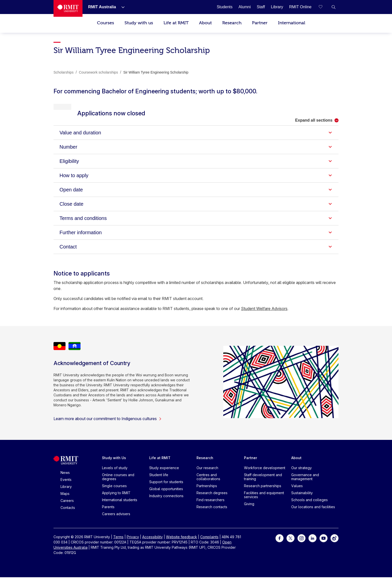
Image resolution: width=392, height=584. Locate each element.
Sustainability (302, 500)
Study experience (164, 475)
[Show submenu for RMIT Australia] (121, 7)
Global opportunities (166, 496)
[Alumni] (245, 7)
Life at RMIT (176, 23)
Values (297, 493)
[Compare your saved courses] (323, 7)
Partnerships (207, 493)
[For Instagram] (301, 545)
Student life (159, 482)
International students (120, 507)
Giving (249, 511)
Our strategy (301, 475)
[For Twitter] (290, 545)
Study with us (139, 23)
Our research (207, 475)
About (205, 23)
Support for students (166, 489)
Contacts (68, 514)
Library (66, 493)
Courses (105, 23)
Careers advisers (116, 521)
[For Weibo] (334, 545)
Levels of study (115, 475)
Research (232, 23)
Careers (67, 507)
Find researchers (210, 507)
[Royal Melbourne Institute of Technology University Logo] (68, 8)
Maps (65, 500)
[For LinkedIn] (312, 545)
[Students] (225, 7)
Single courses (114, 493)
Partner (260, 23)
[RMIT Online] (300, 7)
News (65, 479)
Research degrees (212, 500)
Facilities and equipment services (264, 502)
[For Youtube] (323, 545)
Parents (108, 514)
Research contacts (212, 514)
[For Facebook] (279, 545)
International (292, 23)
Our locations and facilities (313, 514)
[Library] (277, 7)
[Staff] (261, 7)
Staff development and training (263, 484)
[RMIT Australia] (102, 7)
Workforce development (265, 475)
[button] (333, 7)
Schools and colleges (309, 507)
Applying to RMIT (116, 500)
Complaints (209, 544)
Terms (118, 544)
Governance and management (305, 484)
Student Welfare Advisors (264, 315)
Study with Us (114, 465)
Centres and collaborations (208, 484)
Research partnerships (263, 493)
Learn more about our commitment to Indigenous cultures (108, 425)
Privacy (133, 544)
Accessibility (152, 544)
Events (66, 486)
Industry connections (166, 503)
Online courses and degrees (118, 484)
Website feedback (181, 544)
